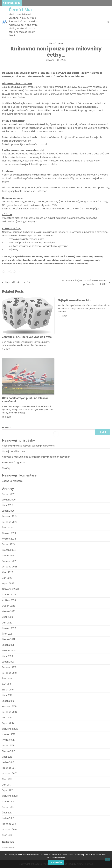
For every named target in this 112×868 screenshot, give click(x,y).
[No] (107, 859)
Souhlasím (56, 862)
